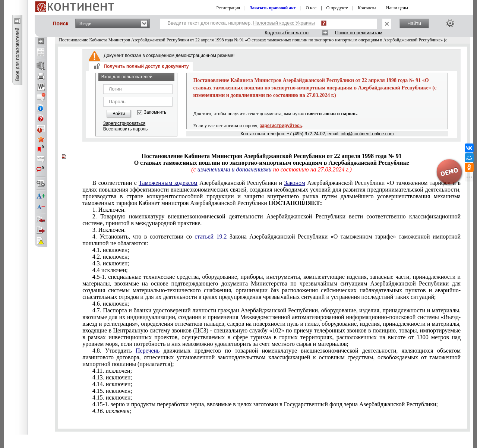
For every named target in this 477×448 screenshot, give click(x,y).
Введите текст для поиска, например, (241, 23)
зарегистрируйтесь (281, 126)
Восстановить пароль (126, 129)
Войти (119, 114)
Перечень (148, 351)
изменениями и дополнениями (235, 169)
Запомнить (155, 112)
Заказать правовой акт (273, 8)
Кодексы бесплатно (287, 33)
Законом (294, 183)
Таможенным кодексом (168, 183)
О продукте (337, 8)
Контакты (367, 8)
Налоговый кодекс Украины (284, 23)
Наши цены (397, 8)
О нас (311, 8)
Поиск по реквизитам (359, 33)
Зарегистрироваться (124, 123)
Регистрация (228, 8)
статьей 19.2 (211, 236)
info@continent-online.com (367, 134)
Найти (414, 23)
